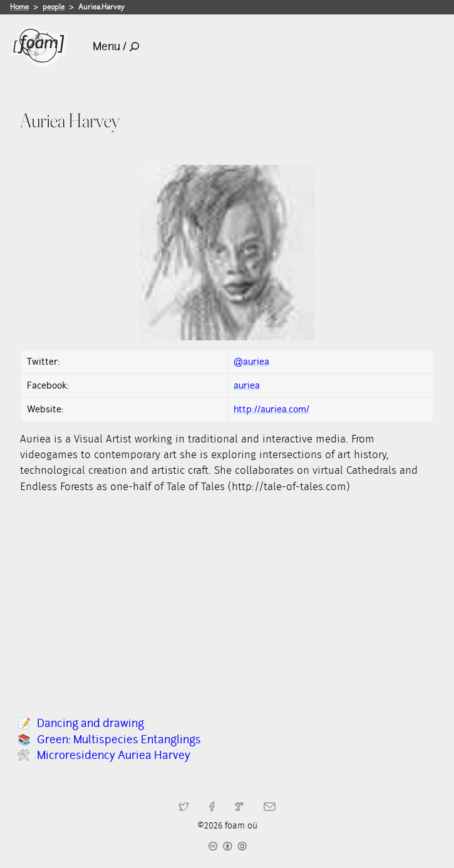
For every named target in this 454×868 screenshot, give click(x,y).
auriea (247, 385)
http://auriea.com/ (271, 409)
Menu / (116, 46)
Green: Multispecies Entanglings (119, 740)
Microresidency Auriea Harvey (114, 755)
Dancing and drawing (90, 723)
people (54, 7)
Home (19, 7)
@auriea (251, 362)
